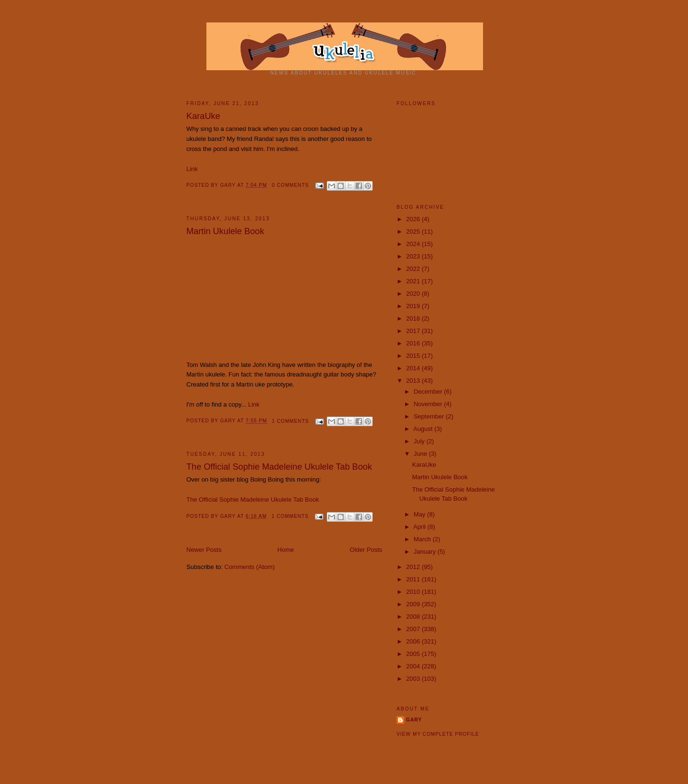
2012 (414, 567)
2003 (414, 679)
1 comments (290, 421)
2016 (414, 343)
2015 (414, 356)
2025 (414, 231)
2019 (414, 306)
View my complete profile (438, 734)
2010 (414, 592)
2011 (414, 579)
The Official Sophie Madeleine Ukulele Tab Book (279, 467)
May (420, 514)
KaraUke (203, 116)
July (420, 441)
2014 (414, 368)
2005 (414, 654)
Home (286, 550)
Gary (229, 185)
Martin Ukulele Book (225, 231)
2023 (414, 256)
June (421, 454)
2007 (414, 629)
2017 (414, 331)
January (426, 552)
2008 (414, 617)
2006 (414, 641)
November (429, 404)
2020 (414, 294)
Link (192, 169)
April (420, 527)
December (429, 392)
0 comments (290, 185)
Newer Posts (204, 550)
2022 (414, 269)
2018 (414, 318)
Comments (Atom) (250, 567)
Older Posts (366, 550)
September (430, 416)
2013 (414, 381)
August (424, 429)
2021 (414, 281)
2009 (414, 604)
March (423, 539)
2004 (414, 666)
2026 (414, 219)
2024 (414, 244)
